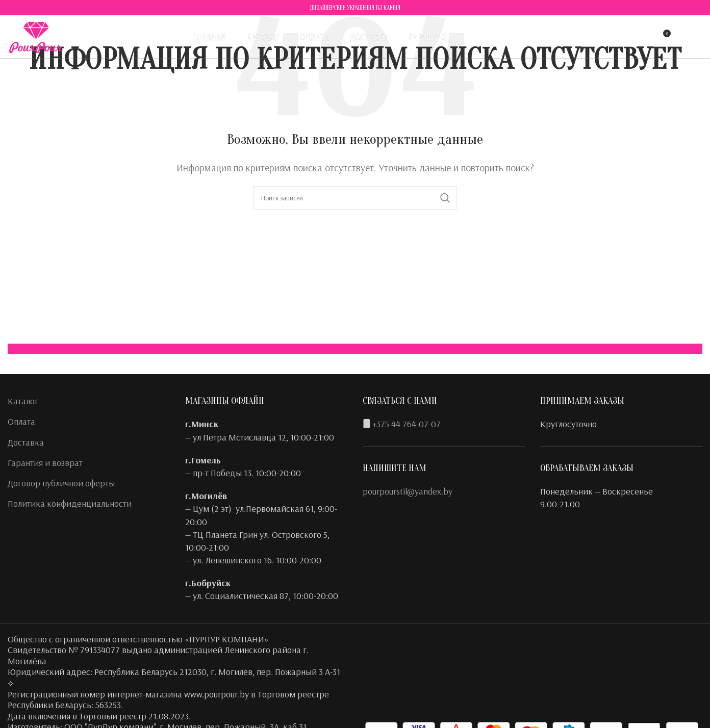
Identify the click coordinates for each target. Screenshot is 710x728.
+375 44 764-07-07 (407, 424)
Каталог (23, 401)
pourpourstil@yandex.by (408, 491)
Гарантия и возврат (45, 463)
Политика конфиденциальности (70, 503)
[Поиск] (621, 38)
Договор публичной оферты (61, 483)
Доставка (26, 442)
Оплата (21, 421)
